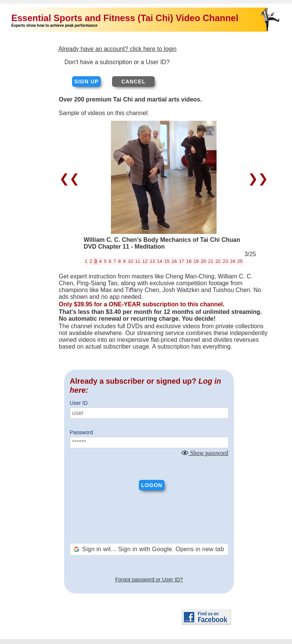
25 (240, 261)
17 (181, 261)
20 (203, 261)
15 (167, 261)
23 (225, 261)
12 (145, 261)
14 (159, 261)
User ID (79, 403)
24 (233, 261)
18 (189, 261)
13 (152, 261)
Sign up (87, 81)
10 (130, 261)
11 (138, 261)
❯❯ (256, 178)
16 (174, 261)
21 (211, 261)
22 (218, 261)
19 (196, 261)
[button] (149, 549)
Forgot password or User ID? (149, 579)
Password (81, 432)
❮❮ (71, 178)
